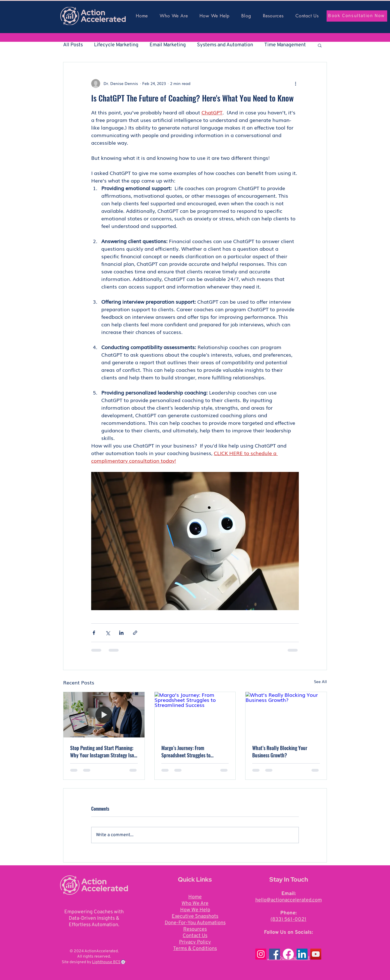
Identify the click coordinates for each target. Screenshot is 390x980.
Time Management (285, 45)
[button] (320, 45)
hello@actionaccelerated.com (289, 900)
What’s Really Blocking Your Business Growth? (280, 751)
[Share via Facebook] (94, 633)
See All (320, 681)
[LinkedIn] (302, 954)
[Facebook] (275, 954)
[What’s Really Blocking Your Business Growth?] (286, 715)
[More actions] (295, 84)
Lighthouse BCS (106, 962)
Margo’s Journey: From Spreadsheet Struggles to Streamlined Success (186, 751)
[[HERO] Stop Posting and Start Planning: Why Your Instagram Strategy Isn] (104, 715)
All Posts (73, 45)
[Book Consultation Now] (357, 16)
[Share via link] (135, 633)
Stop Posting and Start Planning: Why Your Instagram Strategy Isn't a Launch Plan (103, 751)
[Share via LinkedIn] (121, 633)
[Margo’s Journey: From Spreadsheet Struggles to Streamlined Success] (195, 715)
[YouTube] (316, 954)
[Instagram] (261, 954)
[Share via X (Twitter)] (108, 633)
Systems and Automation (225, 45)
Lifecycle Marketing (116, 45)
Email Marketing (168, 45)
